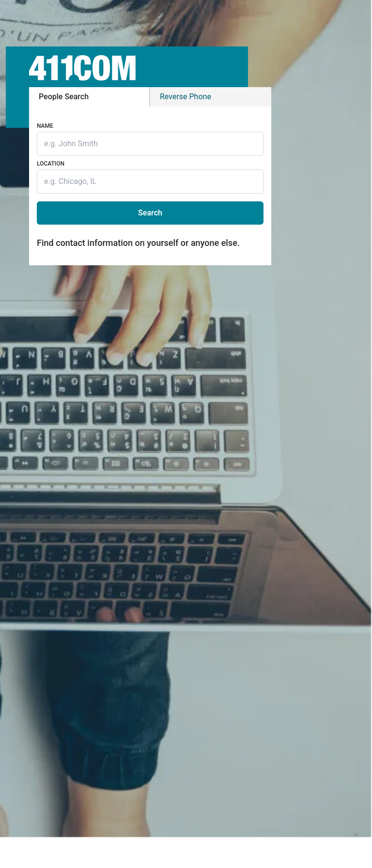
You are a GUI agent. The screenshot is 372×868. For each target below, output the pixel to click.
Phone (186, 97)
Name (45, 126)
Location (51, 164)
